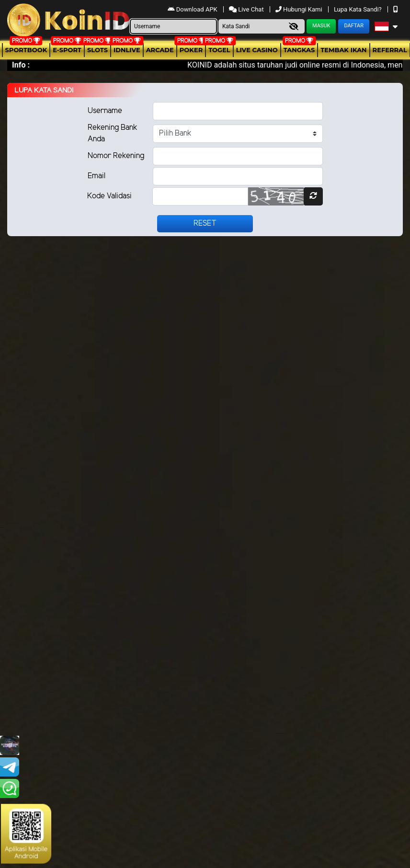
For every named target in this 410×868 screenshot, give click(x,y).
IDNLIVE (127, 50)
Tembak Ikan (343, 50)
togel (219, 50)
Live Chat (247, 9)
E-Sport (67, 50)
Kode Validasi (109, 196)
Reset (205, 223)
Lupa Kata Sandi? (359, 9)
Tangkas (299, 50)
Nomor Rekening (116, 156)
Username (105, 111)
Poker (191, 50)
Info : (21, 65)
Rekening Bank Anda (113, 133)
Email (97, 176)
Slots (97, 50)
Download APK (193, 9)
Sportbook (26, 50)
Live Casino (257, 50)
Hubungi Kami (300, 9)
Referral (390, 50)
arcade (160, 50)
